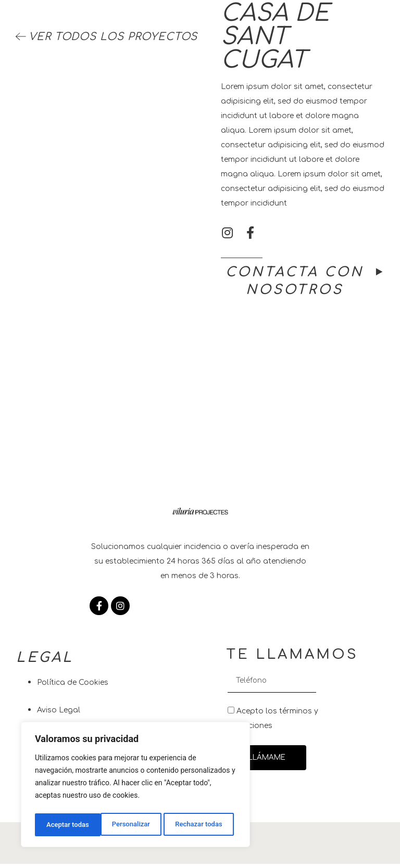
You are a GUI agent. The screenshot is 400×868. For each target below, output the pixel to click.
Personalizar (65, 825)
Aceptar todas (204, 825)
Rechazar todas (133, 825)
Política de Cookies (73, 687)
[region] (135, 786)
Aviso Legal (59, 715)
